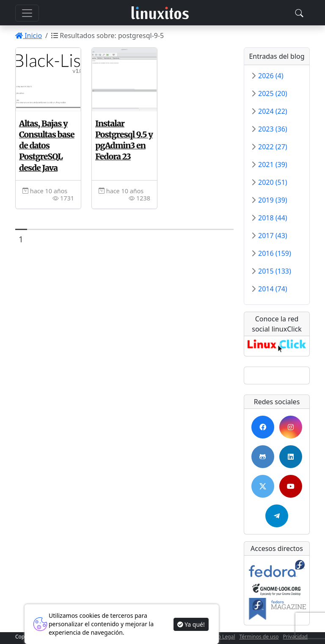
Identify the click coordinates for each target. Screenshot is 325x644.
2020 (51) (273, 182)
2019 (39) (273, 200)
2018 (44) (273, 218)
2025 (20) (273, 93)
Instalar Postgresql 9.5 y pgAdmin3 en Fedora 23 (124, 140)
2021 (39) (273, 164)
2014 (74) (273, 289)
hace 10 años (45, 191)
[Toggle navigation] (299, 13)
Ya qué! (191, 624)
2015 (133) (275, 271)
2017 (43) (273, 236)
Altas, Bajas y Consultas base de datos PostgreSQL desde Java (47, 146)
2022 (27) (273, 147)
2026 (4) (271, 76)
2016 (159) (275, 253)
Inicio (29, 36)
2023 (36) (273, 129)
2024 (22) (273, 111)
